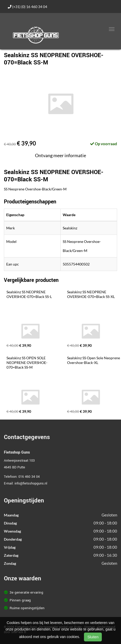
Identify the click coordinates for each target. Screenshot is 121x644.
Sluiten (93, 637)
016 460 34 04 (29, 477)
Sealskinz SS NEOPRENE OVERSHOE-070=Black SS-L (29, 294)
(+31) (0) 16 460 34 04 (27, 7)
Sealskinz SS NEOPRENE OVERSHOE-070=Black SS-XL (91, 294)
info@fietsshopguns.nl (31, 483)
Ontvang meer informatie (60, 155)
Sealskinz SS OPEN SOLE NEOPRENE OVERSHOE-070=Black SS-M (27, 363)
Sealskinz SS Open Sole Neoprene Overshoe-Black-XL (94, 360)
